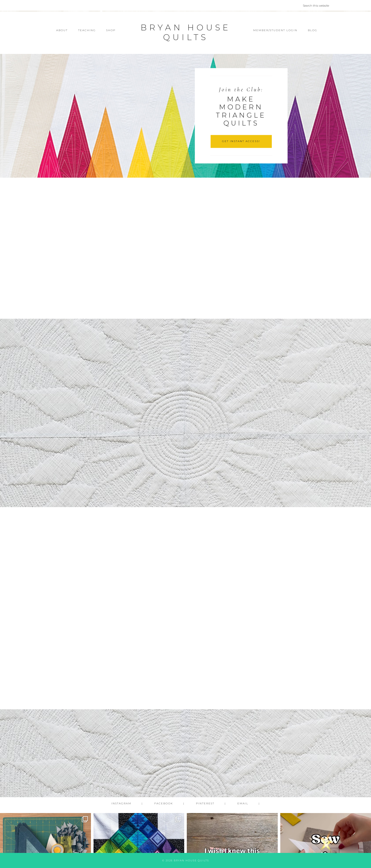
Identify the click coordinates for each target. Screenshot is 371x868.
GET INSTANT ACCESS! (241, 141)
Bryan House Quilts (185, 32)
